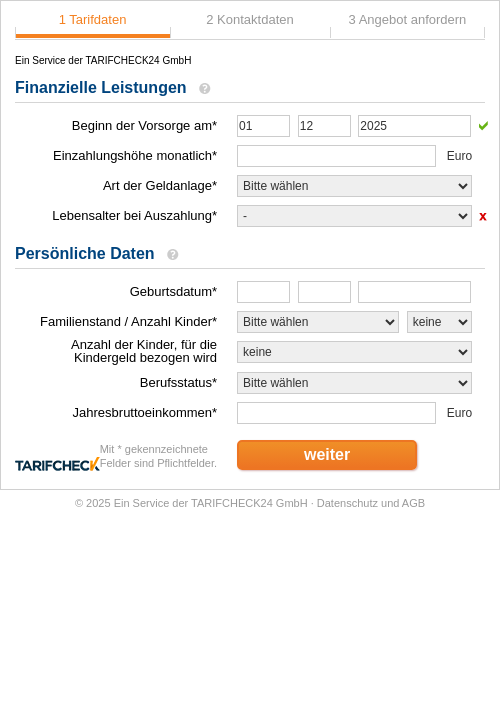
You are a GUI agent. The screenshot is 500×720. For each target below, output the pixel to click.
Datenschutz (347, 503)
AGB (413, 503)
